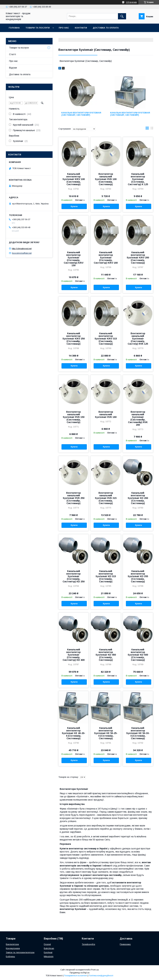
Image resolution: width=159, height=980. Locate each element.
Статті (12, 54)
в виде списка (152, 129)
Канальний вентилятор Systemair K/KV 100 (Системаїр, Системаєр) (74, 179)
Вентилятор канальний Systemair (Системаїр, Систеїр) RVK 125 (138, 339)
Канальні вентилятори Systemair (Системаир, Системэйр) (81, 114)
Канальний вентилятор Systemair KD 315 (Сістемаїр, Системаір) (106, 576)
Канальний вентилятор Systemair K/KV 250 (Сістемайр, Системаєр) (74, 339)
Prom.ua (95, 970)
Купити (74, 206)
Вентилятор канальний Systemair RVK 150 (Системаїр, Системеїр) (74, 417)
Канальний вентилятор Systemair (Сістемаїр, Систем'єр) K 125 (138, 179)
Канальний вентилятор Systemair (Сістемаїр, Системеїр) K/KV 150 (74, 259)
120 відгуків (131, 2)
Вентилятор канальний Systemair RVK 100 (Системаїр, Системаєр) (106, 179)
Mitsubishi (49, 956)
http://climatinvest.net (22, 248)
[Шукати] (122, 16)
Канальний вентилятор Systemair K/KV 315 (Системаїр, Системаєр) (106, 339)
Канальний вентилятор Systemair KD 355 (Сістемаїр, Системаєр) (138, 576)
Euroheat (48, 952)
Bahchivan (49, 948)
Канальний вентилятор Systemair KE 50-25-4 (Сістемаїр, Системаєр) (106, 733)
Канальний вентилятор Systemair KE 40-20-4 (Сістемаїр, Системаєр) (73, 733)
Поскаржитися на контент (76, 976)
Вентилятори (12, 944)
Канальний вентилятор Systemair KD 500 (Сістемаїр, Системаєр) (138, 655)
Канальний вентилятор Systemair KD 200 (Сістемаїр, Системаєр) (138, 498)
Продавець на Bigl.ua (79, 973)
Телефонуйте (88, 944)
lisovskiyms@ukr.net (22, 253)
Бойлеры (10, 956)
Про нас (64, 28)
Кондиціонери (13, 948)
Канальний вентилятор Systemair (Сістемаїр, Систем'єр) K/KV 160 (106, 258)
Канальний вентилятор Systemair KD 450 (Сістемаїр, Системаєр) (106, 655)
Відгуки (13, 68)
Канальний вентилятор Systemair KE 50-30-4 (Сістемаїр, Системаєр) (138, 733)
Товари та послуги (38, 28)
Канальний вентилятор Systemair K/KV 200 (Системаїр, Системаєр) (138, 258)
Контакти (81, 28)
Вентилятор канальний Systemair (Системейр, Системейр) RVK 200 (138, 418)
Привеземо (125, 944)
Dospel (47, 944)
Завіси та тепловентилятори (20, 952)
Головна (14, 28)
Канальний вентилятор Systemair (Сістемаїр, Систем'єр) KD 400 (74, 655)
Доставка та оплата (106, 28)
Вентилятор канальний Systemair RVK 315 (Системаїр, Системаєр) (106, 498)
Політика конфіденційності (101, 976)
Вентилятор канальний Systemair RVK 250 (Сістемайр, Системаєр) (74, 498)
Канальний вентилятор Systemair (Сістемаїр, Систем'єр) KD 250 (74, 576)
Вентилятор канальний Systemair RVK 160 (106, 414)
